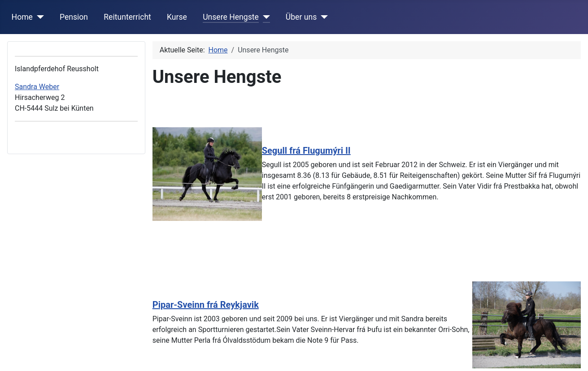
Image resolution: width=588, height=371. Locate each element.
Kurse (177, 17)
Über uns (301, 17)
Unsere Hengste (231, 17)
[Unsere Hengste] (264, 17)
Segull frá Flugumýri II (306, 151)
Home (22, 17)
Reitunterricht (127, 17)
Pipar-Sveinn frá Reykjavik (206, 305)
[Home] (38, 17)
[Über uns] (322, 17)
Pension (74, 17)
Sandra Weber (37, 87)
